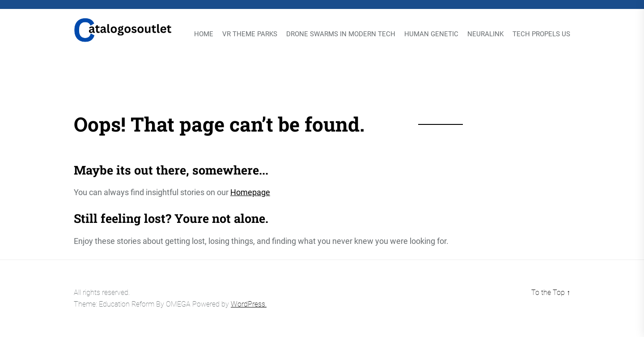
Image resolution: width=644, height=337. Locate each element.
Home (204, 34)
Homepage (250, 192)
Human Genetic (431, 34)
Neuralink (485, 34)
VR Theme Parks (250, 34)
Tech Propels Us (541, 34)
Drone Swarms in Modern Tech (341, 34)
